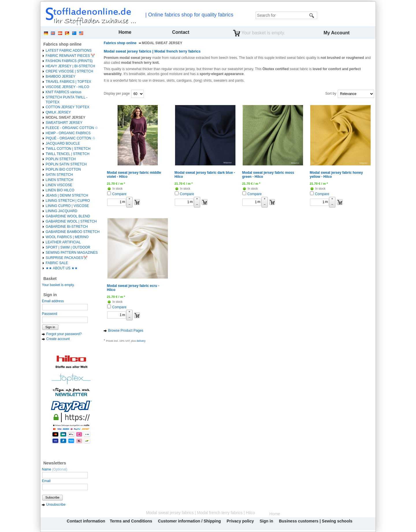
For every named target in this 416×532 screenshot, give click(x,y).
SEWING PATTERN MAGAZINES (72, 253)
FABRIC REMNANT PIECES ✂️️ (70, 56)
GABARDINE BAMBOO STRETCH (73, 232)
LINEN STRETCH (59, 180)
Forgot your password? (64, 334)
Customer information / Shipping (190, 521)
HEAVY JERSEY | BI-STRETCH (70, 66)
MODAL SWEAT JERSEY (65, 117)
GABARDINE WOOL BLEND (68, 216)
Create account (58, 339)
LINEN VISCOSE (59, 185)
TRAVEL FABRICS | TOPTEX (68, 82)
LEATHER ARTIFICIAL (63, 242)
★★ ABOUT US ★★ (62, 268)
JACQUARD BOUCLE (63, 143)
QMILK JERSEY (58, 112)
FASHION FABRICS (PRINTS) (69, 61)
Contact (181, 32)
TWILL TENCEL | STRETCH (67, 154)
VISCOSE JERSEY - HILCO (67, 87)
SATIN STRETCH (59, 175)
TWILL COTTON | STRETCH (68, 149)
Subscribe (52, 497)
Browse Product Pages (126, 331)
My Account (337, 33)
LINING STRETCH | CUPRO (68, 201)
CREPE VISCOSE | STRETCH (69, 71)
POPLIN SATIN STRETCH (66, 164)
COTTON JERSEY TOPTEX (67, 107)
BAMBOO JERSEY (61, 76)
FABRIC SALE (57, 263)
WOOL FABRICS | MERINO (67, 237)
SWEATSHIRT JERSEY (64, 123)
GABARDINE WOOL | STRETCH (71, 221)
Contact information (86, 521)
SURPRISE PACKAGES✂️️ (67, 258)
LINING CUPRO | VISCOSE (67, 206)
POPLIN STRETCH (61, 159)
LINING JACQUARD (61, 211)
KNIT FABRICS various (64, 92)
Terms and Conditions (131, 521)
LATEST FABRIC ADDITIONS (69, 51)
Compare (119, 194)
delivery (141, 341)
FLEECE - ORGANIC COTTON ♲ (72, 128)
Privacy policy (240, 521)
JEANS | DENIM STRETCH (67, 195)
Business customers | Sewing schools (315, 521)
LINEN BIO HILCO (60, 190)
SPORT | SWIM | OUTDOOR (68, 247)
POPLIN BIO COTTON (63, 169)
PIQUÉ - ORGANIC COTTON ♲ (70, 138)
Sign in (50, 327)
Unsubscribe (56, 505)
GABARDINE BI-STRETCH (67, 227)
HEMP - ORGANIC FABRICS (68, 133)
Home (125, 32)
